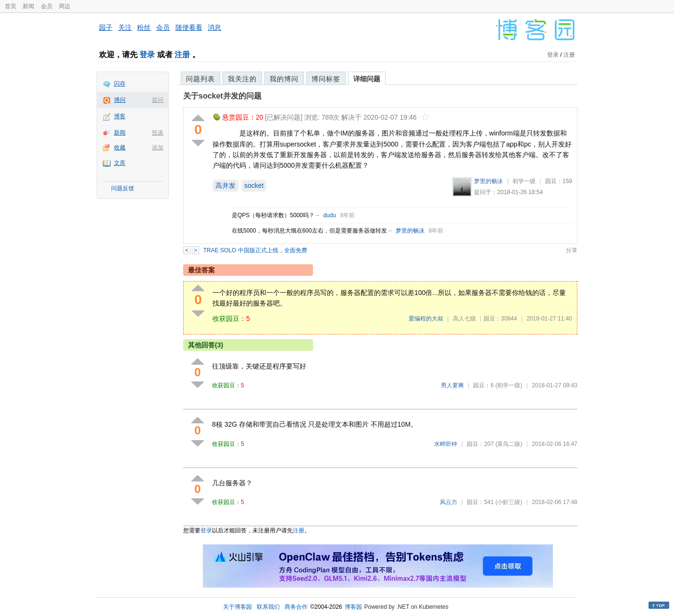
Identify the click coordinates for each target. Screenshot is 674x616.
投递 (158, 133)
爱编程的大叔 (426, 319)
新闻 (28, 6)
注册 (182, 55)
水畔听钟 (446, 444)
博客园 (353, 607)
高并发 (225, 185)
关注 (125, 27)
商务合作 (296, 607)
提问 (158, 100)
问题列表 (200, 79)
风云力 (449, 502)
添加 (158, 148)
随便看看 (189, 27)
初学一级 (524, 181)
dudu (330, 215)
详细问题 (367, 79)
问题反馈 (123, 188)
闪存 (120, 84)
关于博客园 (237, 607)
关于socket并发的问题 (222, 96)
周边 (64, 6)
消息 (214, 27)
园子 (106, 27)
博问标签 (326, 79)
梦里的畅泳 (488, 181)
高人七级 (464, 319)
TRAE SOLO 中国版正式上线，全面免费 (255, 250)
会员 (47, 6)
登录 (147, 55)
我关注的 (242, 79)
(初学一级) (509, 385)
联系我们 (268, 607)
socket (254, 185)
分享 (572, 250)
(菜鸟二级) (509, 444)
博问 (120, 100)
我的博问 (284, 79)
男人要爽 (452, 385)
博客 (120, 116)
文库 (120, 163)
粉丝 (144, 27)
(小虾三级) (509, 502)
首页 (11, 6)
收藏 (120, 148)
